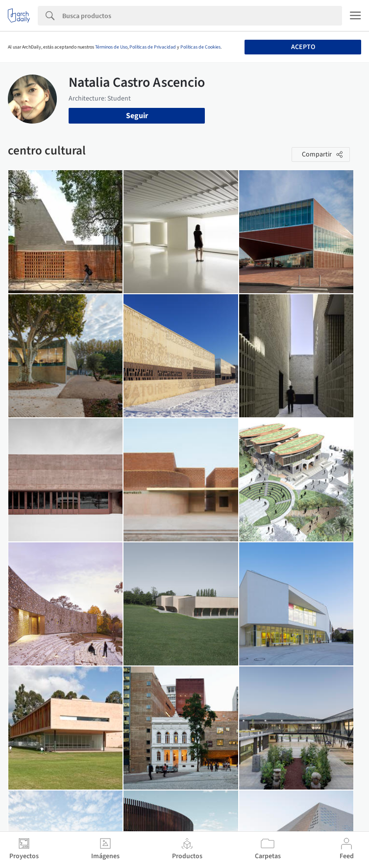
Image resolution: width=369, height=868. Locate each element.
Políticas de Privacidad (153, 47)
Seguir (137, 116)
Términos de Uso (111, 47)
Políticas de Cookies (200, 47)
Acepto (303, 47)
